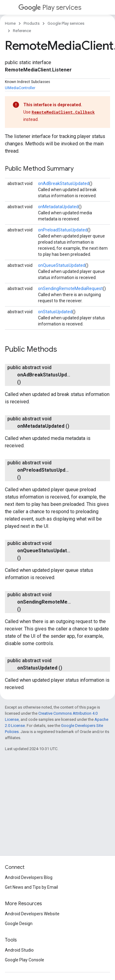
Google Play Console (25, 960)
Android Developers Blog (29, 877)
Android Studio (19, 950)
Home (10, 23)
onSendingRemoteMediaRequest (70, 289)
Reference (22, 31)
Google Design (19, 924)
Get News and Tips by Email (31, 887)
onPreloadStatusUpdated (63, 230)
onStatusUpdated (55, 312)
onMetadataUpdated (58, 207)
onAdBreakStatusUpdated (64, 183)
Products (32, 23)
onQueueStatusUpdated (62, 265)
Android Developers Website (32, 914)
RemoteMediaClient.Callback (63, 112)
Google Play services (66, 23)
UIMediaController (20, 88)
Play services (50, 7)
